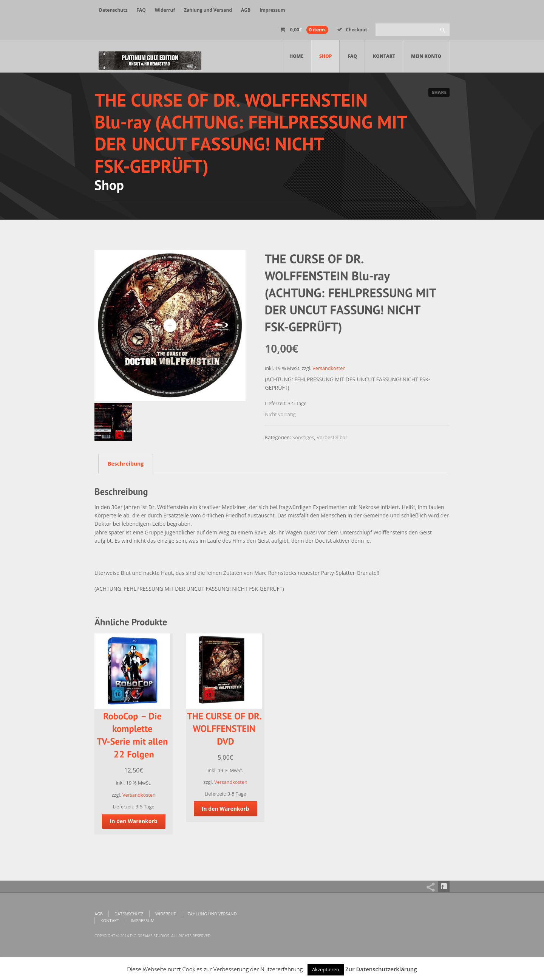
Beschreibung (126, 464)
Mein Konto (426, 56)
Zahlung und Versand (208, 10)
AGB (246, 10)
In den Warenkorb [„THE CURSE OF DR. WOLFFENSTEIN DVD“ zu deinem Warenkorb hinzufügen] (226, 809)
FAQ (141, 10)
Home (296, 56)
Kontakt (384, 56)
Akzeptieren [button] (326, 969)
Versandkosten (329, 368)
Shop (325, 56)
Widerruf (165, 10)
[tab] (124, 463)
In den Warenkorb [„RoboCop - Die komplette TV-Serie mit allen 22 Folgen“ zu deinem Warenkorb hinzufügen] (134, 821)
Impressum (272, 10)
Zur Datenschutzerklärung (381, 969)
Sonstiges (303, 437)
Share (439, 92)
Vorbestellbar (332, 437)
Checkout (352, 30)
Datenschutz (113, 10)
